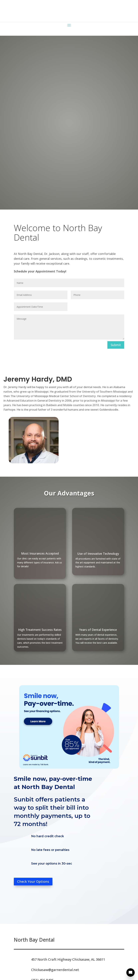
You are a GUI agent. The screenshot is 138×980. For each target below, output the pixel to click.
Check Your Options (33, 881)
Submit (116, 345)
